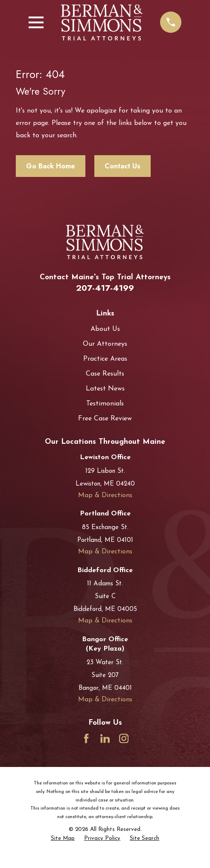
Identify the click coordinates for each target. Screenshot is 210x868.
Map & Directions (105, 495)
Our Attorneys (105, 344)
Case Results (105, 374)
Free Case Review (105, 419)
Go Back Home (51, 166)
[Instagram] (124, 738)
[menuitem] (63, 839)
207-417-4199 (105, 288)
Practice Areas (105, 359)
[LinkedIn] (105, 738)
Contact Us (122, 166)
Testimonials (105, 404)
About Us (105, 329)
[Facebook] (86, 738)
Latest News (105, 389)
